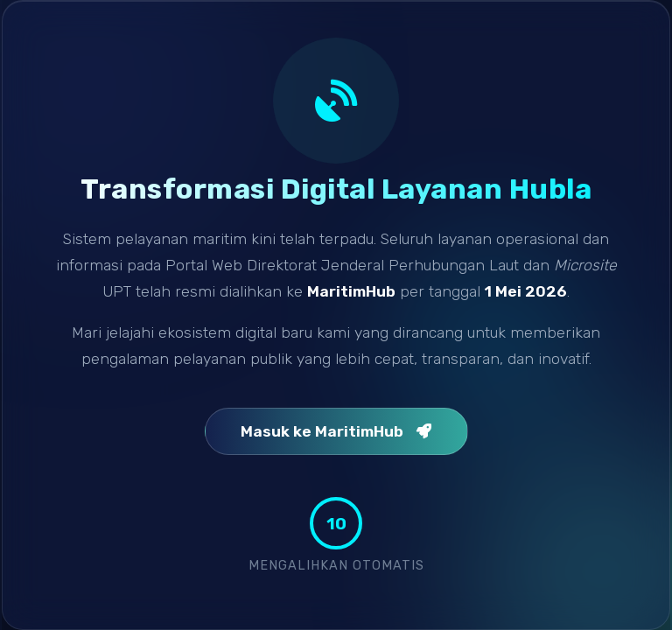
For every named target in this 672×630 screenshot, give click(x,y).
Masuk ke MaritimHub (336, 431)
